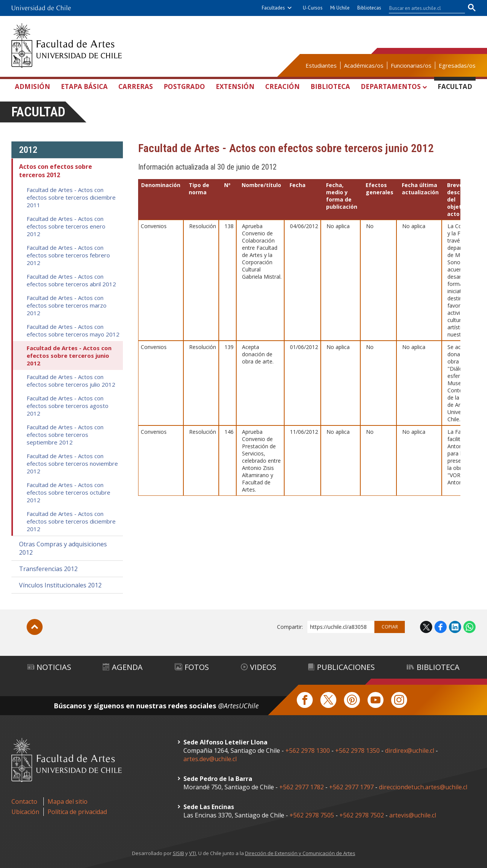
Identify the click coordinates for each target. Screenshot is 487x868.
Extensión (235, 86)
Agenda (123, 667)
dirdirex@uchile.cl (410, 751)
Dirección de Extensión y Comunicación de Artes (300, 853)
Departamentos (391, 86)
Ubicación (25, 812)
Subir (35, 627)
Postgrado (184, 86)
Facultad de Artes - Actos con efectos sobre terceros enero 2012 (66, 226)
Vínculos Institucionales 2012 (60, 585)
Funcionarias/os (411, 65)
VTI (193, 853)
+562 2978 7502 (362, 815)
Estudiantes (321, 65)
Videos (259, 667)
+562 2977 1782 (302, 787)
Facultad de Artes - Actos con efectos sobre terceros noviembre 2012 (72, 463)
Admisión (33, 86)
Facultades (273, 8)
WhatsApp (469, 627)
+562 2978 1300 (308, 751)
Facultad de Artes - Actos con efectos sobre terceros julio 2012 (71, 381)
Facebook (441, 627)
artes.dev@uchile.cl (210, 759)
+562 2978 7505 (312, 815)
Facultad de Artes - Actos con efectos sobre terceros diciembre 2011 (71, 197)
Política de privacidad (77, 812)
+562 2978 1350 (358, 751)
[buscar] (422, 8)
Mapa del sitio (68, 801)
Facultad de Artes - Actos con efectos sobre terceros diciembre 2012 (71, 521)
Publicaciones (341, 667)
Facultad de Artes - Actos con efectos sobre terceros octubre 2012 (68, 492)
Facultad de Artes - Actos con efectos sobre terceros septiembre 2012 (65, 435)
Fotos (192, 667)
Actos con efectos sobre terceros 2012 (56, 171)
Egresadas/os (457, 65)
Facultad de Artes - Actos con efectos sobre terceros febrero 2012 (68, 255)
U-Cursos (313, 8)
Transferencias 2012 (48, 569)
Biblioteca (330, 86)
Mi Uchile (340, 8)
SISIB (178, 853)
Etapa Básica (84, 86)
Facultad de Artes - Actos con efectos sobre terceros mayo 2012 (73, 330)
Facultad (455, 86)
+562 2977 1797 (351, 787)
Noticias (49, 667)
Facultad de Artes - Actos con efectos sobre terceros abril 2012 (71, 280)
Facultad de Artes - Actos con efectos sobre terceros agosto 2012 (68, 406)
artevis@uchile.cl (413, 815)
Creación (282, 86)
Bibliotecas (369, 8)
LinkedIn (455, 627)
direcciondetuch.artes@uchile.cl (423, 787)
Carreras (136, 86)
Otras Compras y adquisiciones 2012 (63, 548)
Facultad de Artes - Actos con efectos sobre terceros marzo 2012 (67, 305)
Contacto (24, 801)
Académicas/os (364, 65)
